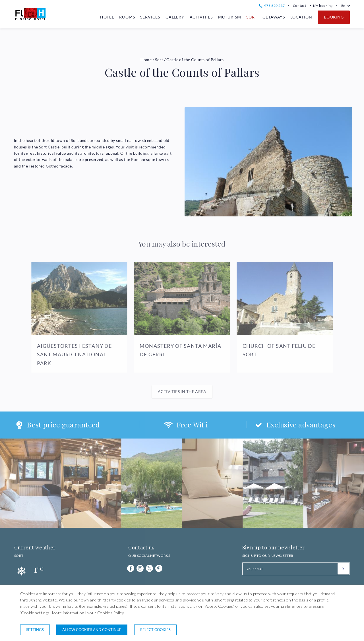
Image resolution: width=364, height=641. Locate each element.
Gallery (175, 17)
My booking (323, 6)
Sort (252, 17)
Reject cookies (155, 630)
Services (150, 17)
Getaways (274, 17)
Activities (201, 17)
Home (146, 60)
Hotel (107, 17)
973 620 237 (272, 6)
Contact (300, 6)
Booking (334, 17)
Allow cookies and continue (92, 630)
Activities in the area (182, 391)
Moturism (230, 17)
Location (301, 17)
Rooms (127, 17)
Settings (35, 630)
